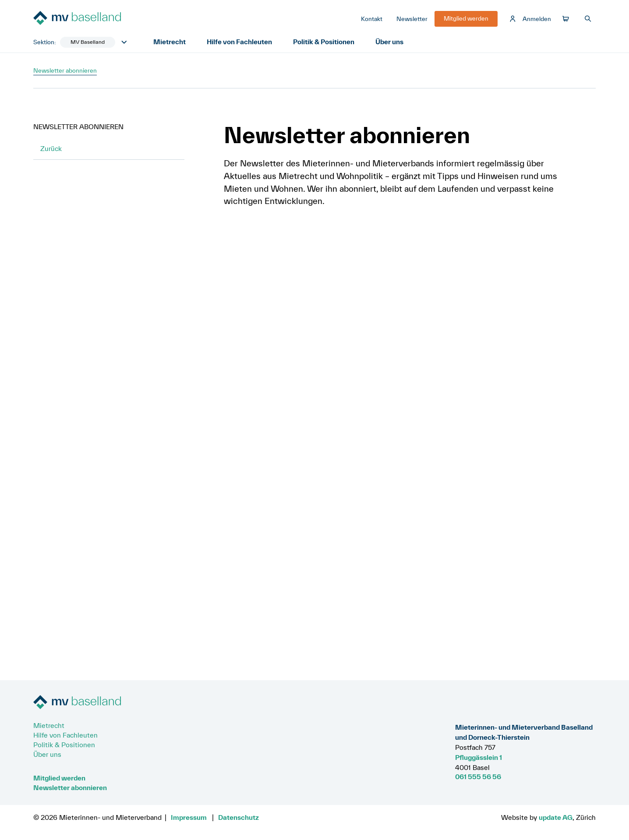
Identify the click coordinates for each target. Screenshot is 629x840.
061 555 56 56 (478, 777)
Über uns (389, 42)
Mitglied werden (59, 778)
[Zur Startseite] (99, 19)
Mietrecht (170, 42)
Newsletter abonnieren (70, 787)
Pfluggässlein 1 (479, 757)
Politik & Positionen (324, 42)
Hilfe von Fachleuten (239, 42)
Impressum (189, 817)
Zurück (51, 148)
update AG (556, 817)
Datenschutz (239, 817)
